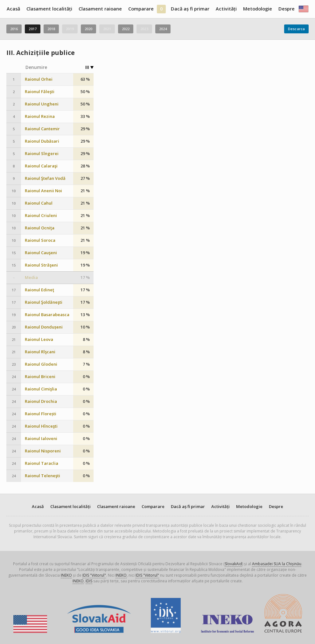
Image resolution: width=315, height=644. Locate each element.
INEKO (66, 575)
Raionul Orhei (39, 79)
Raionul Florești (41, 414)
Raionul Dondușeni (44, 327)
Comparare (141, 9)
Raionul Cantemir (42, 129)
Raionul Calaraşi (41, 166)
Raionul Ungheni (42, 104)
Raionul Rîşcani (40, 352)
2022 (126, 29)
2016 (14, 29)
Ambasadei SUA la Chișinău (277, 564)
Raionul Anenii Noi (43, 191)
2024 (163, 29)
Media (31, 278)
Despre (287, 9)
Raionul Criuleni (41, 216)
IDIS (89, 581)
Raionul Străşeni (41, 265)
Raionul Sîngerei (42, 154)
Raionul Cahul (39, 203)
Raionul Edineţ (39, 290)
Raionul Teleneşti (42, 476)
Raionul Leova (39, 339)
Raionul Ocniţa (40, 228)
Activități (226, 9)
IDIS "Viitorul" (94, 575)
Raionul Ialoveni (41, 439)
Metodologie (258, 9)
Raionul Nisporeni (43, 451)
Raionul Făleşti (40, 92)
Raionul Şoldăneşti (44, 302)
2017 (32, 29)
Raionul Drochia (41, 401)
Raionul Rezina (40, 116)
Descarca (296, 29)
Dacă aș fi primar (190, 9)
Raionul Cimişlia (41, 389)
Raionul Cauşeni (41, 253)
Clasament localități (49, 9)
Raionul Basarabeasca (47, 315)
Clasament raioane (100, 9)
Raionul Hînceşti (41, 426)
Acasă (13, 9)
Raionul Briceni (40, 377)
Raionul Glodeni (41, 364)
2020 (88, 29)
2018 (51, 29)
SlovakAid (233, 564)
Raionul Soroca (40, 240)
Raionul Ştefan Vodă (45, 178)
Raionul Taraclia (42, 463)
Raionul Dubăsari (42, 141)
